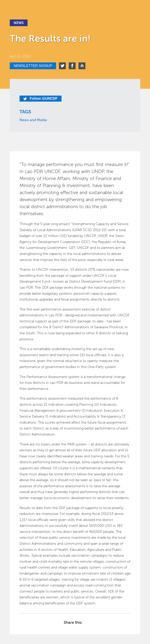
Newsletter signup (33, 66)
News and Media (33, 120)
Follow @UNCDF (41, 98)
